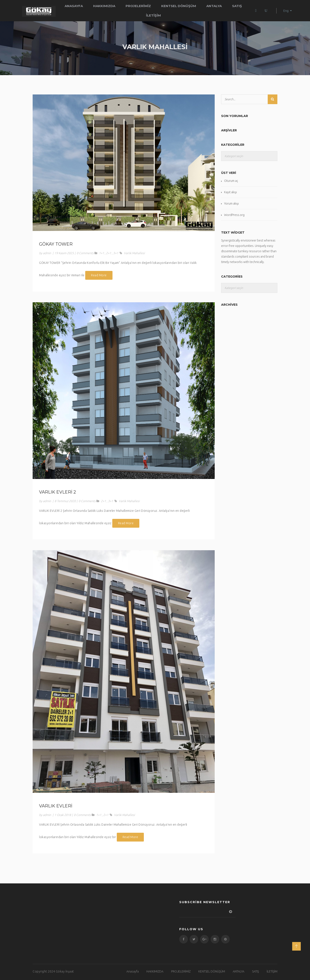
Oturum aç (231, 181)
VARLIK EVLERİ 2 (58, 492)
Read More (99, 275)
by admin (45, 253)
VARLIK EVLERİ (56, 806)
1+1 (102, 253)
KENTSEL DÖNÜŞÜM (179, 6)
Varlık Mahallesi (134, 253)
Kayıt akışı (230, 192)
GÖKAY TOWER (56, 244)
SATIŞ (237, 6)
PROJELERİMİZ (138, 6)
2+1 (109, 253)
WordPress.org (234, 215)
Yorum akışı (231, 204)
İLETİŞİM (153, 15)
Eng (286, 11)
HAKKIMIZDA (104, 6)
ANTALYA (214, 6)
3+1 (116, 253)
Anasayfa (74, 6)
